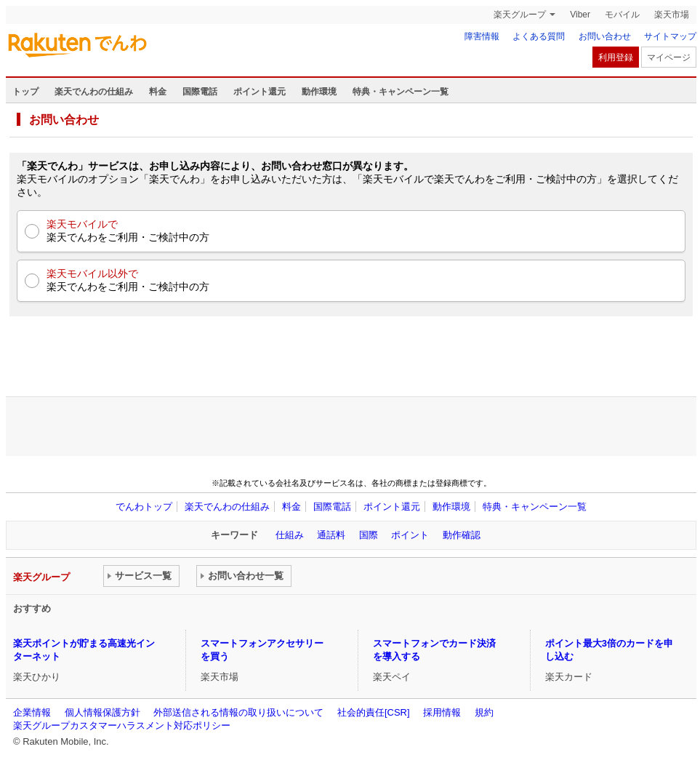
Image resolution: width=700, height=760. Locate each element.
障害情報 (482, 36)
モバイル (622, 15)
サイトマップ (670, 36)
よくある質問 (539, 36)
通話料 (331, 535)
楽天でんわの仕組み (94, 92)
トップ (25, 92)
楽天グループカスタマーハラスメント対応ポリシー (122, 725)
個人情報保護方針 (102, 712)
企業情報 (32, 712)
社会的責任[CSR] (374, 712)
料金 (158, 92)
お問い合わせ (605, 36)
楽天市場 (672, 15)
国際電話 (200, 92)
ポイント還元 (260, 92)
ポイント (410, 535)
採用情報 (442, 712)
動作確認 (462, 535)
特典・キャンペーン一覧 (401, 92)
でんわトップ (144, 507)
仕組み (290, 535)
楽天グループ (520, 15)
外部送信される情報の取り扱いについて (238, 712)
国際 (369, 535)
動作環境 (319, 92)
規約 (484, 712)
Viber (580, 15)
